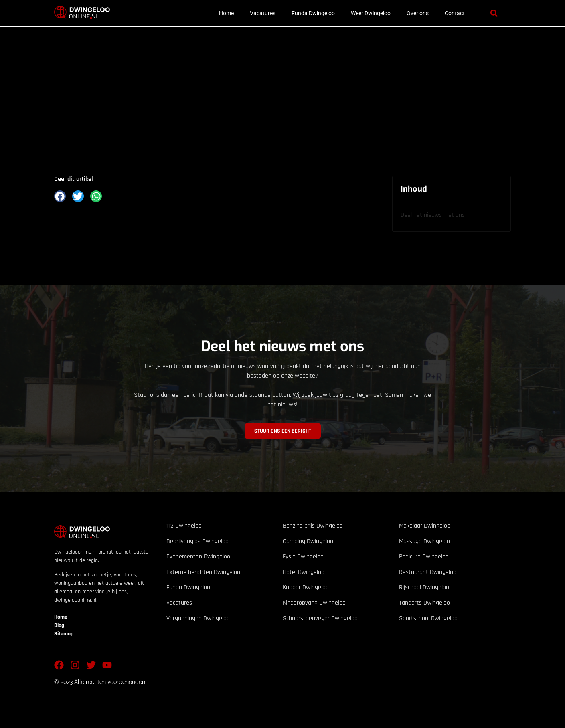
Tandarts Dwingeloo (424, 603)
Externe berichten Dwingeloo (203, 572)
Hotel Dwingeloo (304, 572)
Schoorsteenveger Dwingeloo (320, 618)
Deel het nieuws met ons (433, 215)
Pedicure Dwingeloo (424, 557)
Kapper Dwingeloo (306, 587)
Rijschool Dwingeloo (424, 587)
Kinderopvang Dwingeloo (314, 603)
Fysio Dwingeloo (303, 557)
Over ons (418, 13)
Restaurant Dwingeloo (428, 572)
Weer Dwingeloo (371, 13)
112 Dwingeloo (184, 526)
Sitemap (64, 634)
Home (226, 13)
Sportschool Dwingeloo (428, 618)
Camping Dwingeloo (308, 541)
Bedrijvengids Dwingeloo (197, 541)
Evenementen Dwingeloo (198, 557)
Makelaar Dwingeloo (425, 526)
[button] (494, 13)
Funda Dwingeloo (313, 13)
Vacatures (263, 13)
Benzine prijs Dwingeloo (313, 526)
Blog (59, 625)
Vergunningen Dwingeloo (198, 618)
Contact (455, 13)
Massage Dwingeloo (424, 541)
